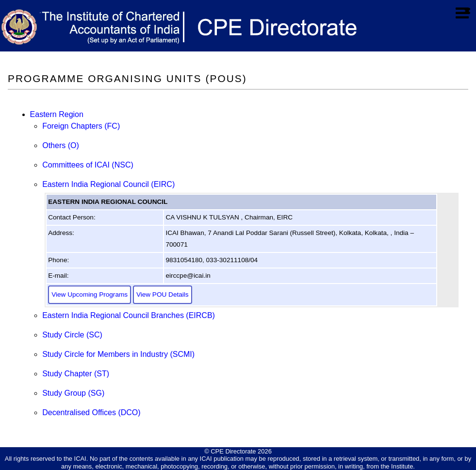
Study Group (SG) (73, 393)
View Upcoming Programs (90, 294)
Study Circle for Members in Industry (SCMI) (118, 354)
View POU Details (163, 294)
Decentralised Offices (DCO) (91, 412)
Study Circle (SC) (72, 335)
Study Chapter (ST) (76, 374)
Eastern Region (57, 114)
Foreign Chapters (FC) (81, 126)
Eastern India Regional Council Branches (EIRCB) (129, 315)
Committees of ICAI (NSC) (88, 165)
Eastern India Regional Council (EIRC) (108, 184)
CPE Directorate (233, 451)
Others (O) (61, 145)
